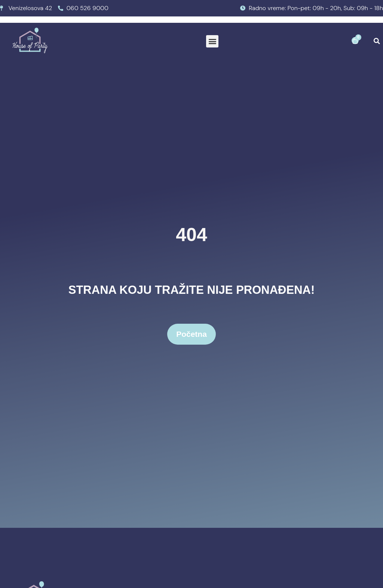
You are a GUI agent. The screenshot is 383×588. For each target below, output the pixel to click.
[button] (212, 41)
